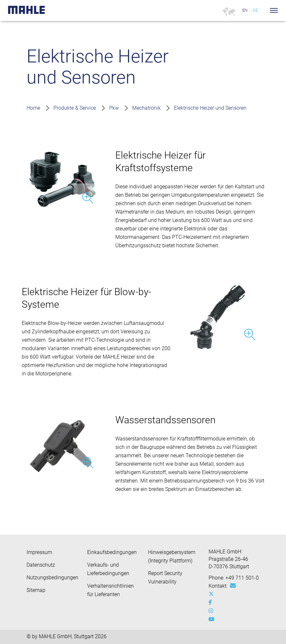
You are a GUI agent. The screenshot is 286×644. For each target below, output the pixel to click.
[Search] (264, 10)
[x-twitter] (213, 594)
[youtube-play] (213, 619)
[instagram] (213, 611)
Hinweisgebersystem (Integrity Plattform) (172, 556)
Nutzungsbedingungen (52, 577)
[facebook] (213, 603)
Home (33, 108)
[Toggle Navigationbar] (274, 10)
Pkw (114, 108)
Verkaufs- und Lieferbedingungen (108, 569)
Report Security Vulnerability (165, 577)
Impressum (39, 552)
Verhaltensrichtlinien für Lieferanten (110, 590)
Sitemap (36, 590)
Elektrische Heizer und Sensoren (210, 108)
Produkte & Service (75, 108)
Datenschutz (41, 565)
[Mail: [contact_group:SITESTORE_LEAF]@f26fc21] (233, 586)
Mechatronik (146, 108)
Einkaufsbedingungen (112, 552)
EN (245, 10)
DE (255, 10)
